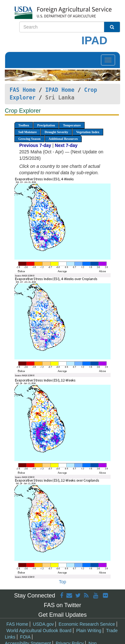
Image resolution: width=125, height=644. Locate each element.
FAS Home (23, 90)
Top (63, 582)
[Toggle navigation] (108, 60)
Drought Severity (56, 132)
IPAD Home (60, 90)
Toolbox (24, 125)
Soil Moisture (27, 132)
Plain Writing (89, 631)
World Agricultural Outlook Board (39, 631)
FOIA (25, 637)
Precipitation (46, 125)
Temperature (72, 125)
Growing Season (29, 139)
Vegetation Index (88, 132)
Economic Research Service (87, 624)
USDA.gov (43, 624)
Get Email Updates (62, 615)
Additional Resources (63, 139)
